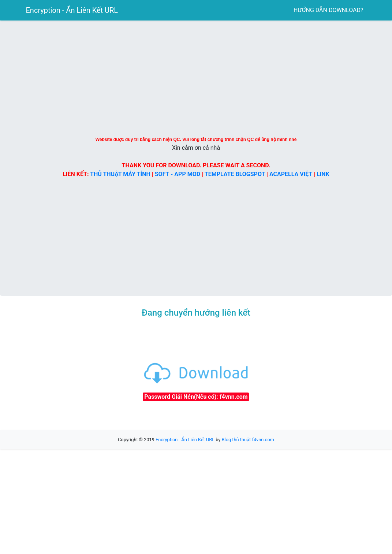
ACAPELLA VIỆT (291, 174)
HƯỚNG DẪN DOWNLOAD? (328, 10)
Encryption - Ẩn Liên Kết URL (72, 10)
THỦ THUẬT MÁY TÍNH (120, 174)
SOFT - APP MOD (178, 174)
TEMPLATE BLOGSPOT (235, 174)
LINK (323, 174)
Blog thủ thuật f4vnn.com (248, 440)
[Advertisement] (81, 373)
